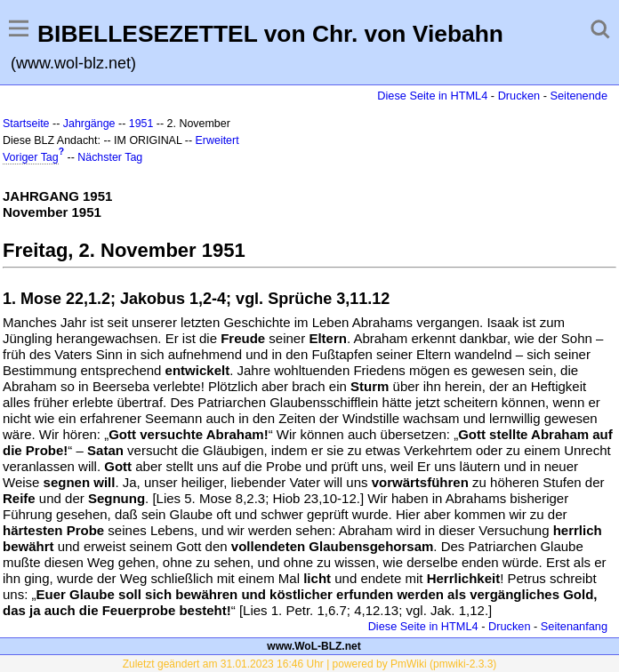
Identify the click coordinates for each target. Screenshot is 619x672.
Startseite (26, 124)
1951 (141, 124)
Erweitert (217, 140)
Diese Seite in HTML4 (432, 96)
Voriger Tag (31, 157)
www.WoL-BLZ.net (314, 646)
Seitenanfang (574, 626)
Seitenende (579, 96)
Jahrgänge (89, 124)
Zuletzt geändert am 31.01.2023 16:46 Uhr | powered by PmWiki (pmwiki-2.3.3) (310, 664)
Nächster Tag (110, 157)
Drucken (519, 96)
